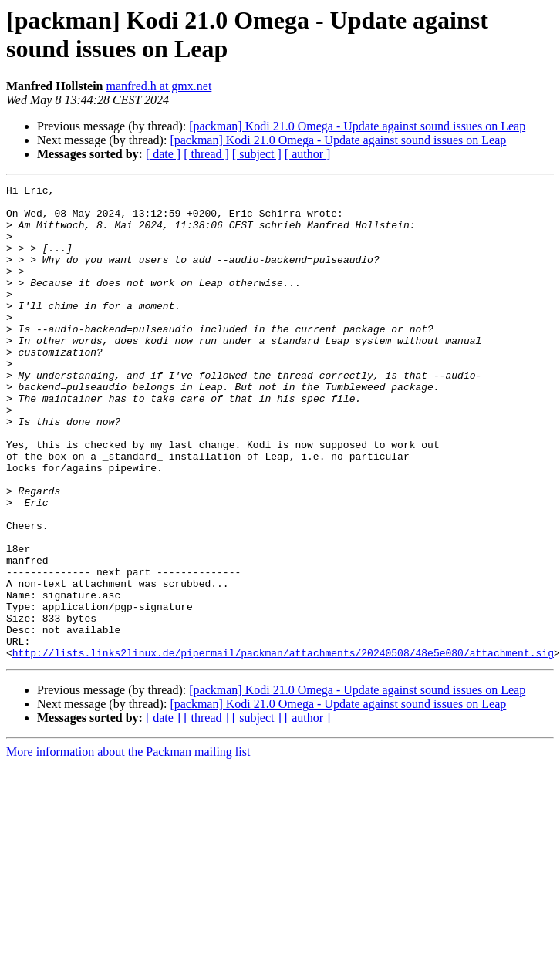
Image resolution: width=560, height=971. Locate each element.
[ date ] (163, 154)
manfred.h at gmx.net (159, 86)
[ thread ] (206, 154)
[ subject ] (257, 154)
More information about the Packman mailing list (128, 846)
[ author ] (308, 154)
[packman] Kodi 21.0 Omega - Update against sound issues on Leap (357, 126)
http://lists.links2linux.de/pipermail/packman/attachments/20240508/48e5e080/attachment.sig (283, 747)
